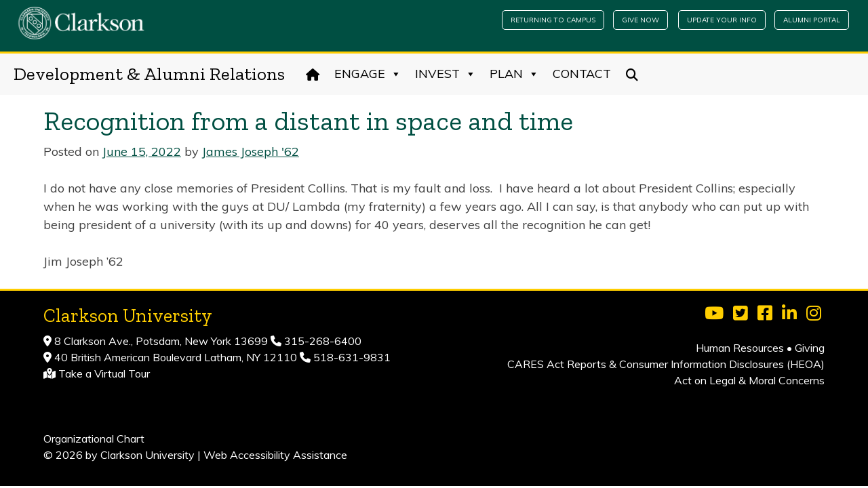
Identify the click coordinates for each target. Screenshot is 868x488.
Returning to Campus (553, 20)
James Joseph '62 (251, 151)
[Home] (313, 74)
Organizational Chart (94, 439)
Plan (514, 74)
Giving (810, 348)
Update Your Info (722, 20)
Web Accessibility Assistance (275, 455)
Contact (582, 74)
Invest (446, 74)
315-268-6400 (321, 341)
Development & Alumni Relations (149, 74)
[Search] (632, 74)
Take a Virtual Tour (104, 373)
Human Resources (740, 348)
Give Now (640, 20)
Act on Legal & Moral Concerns (749, 380)
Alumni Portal (812, 20)
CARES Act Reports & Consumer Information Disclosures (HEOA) (666, 364)
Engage (368, 74)
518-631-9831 (351, 357)
